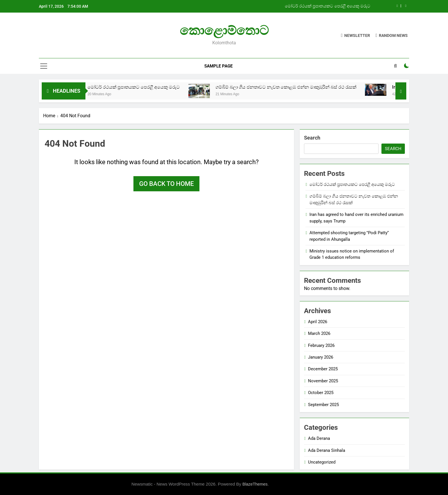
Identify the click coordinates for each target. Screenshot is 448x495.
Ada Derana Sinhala (327, 450)
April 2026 (318, 322)
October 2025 (321, 393)
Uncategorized (322, 462)
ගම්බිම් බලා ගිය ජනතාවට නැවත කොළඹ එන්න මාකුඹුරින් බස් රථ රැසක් (295, 87)
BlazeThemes (255, 484)
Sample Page (218, 66)
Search (312, 138)
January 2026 (321, 357)
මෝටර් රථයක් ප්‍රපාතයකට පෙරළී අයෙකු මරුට (328, 6)
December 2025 (323, 369)
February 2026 (321, 345)
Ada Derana (319, 438)
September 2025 (323, 405)
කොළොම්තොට (224, 30)
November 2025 (323, 381)
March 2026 (319, 333)
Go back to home (166, 184)
